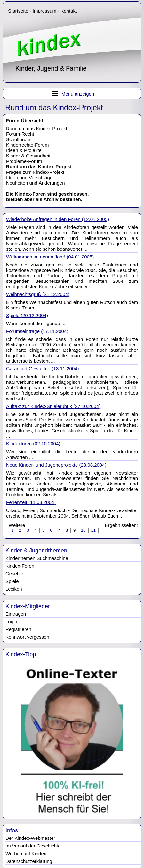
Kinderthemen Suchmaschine (37, 558)
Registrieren (18, 629)
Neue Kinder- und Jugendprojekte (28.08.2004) (56, 465)
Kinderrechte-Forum (27, 145)
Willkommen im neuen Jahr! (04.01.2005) (50, 257)
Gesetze (14, 573)
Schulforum (18, 139)
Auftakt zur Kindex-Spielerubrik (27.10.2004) (53, 406)
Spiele (12, 581)
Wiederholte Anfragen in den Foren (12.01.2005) (58, 219)
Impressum (44, 11)
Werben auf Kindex (26, 853)
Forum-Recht (20, 134)
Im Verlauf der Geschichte (33, 846)
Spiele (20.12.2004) (27, 315)
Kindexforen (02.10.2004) (33, 444)
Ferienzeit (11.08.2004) (31, 502)
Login (11, 622)
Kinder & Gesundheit (28, 156)
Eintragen (16, 614)
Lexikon (14, 589)
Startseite (18, 11)
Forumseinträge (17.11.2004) (37, 331)
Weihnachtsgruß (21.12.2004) (38, 294)
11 (93, 530)
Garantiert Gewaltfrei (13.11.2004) (43, 369)
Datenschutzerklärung (29, 861)
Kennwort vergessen (27, 637)
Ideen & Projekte (24, 150)
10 (83, 530)
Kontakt (69, 11)
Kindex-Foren (20, 566)
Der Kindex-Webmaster (30, 838)
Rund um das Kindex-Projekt (37, 128)
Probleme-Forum (24, 161)
